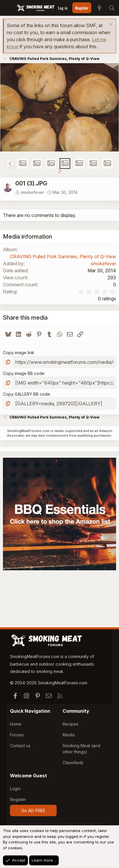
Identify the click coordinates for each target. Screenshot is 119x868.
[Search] (112, 8)
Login (15, 789)
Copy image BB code (24, 373)
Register (18, 799)
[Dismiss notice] (110, 25)
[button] (10, 163)
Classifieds (73, 763)
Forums (17, 735)
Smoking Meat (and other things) (81, 749)
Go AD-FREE (33, 811)
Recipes (71, 724)
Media (69, 735)
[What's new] (99, 8)
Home (16, 724)
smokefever (32, 192)
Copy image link (19, 353)
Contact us (20, 746)
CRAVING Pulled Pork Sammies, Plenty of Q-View (63, 256)
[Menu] (8, 8)
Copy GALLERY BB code (26, 394)
